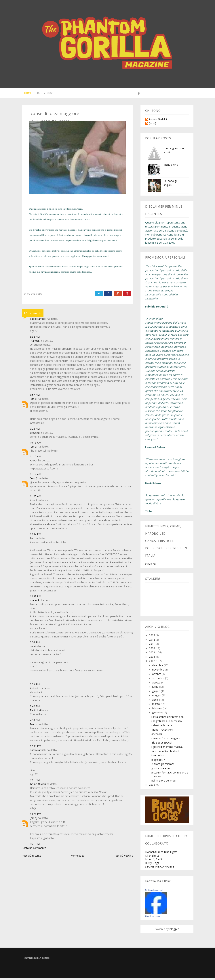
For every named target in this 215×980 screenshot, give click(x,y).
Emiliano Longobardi (154, 892)
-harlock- (35, 343)
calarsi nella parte (162, 727)
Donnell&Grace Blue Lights (161, 854)
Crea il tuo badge (153, 918)
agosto (157, 684)
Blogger (174, 931)
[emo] (34, 401)
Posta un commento (34, 850)
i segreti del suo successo (167, 723)
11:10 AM (36, 458)
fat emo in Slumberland (165, 753)
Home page (77, 858)
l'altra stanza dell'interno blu (168, 719)
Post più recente (31, 858)
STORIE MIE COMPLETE (160, 869)
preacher (35, 435)
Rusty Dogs (44, 94)
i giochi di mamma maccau (167, 749)
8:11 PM (35, 782)
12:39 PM (36, 748)
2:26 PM (35, 644)
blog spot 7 (158, 762)
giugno (157, 693)
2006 (152, 787)
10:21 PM (36, 816)
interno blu (158, 757)
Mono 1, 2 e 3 (154, 861)
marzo (156, 706)
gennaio (157, 714)
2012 (152, 642)
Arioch (34, 462)
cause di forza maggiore (166, 740)
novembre (159, 672)
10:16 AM (36, 445)
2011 (152, 646)
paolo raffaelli (38, 321)
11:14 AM (36, 476)
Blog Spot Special (162, 745)
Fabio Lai (35, 712)
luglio (156, 689)
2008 (152, 659)
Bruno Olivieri (38, 786)
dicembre (158, 667)
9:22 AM (35, 431)
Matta (34, 726)
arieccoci (157, 736)
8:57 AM (35, 397)
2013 (152, 637)
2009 (152, 654)
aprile (156, 702)
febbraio (157, 710)
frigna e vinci (171, 167)
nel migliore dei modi (164, 783)
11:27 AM (36, 498)
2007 (152, 663)
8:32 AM (35, 339)
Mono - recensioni (162, 732)
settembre (159, 680)
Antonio (35, 690)
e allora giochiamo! (163, 766)
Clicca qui (151, 566)
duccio (34, 648)
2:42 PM (35, 708)
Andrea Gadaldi (158, 121)
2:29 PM (35, 686)
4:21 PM (35, 846)
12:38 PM (36, 598)
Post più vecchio (123, 858)
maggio (157, 697)
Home (26, 94)
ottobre (157, 676)
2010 (152, 650)
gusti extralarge (161, 770)
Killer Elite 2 (152, 858)
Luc (32, 540)
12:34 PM (36, 536)
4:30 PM (35, 722)
